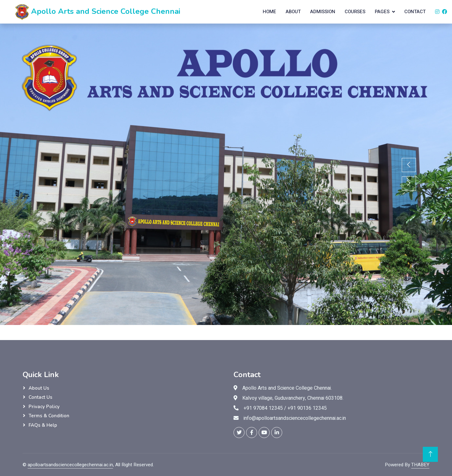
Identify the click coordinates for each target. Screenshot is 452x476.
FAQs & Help (43, 425)
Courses (355, 12)
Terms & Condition (49, 416)
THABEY (420, 465)
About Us (39, 388)
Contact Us (40, 397)
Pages (382, 12)
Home (269, 12)
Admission (323, 12)
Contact (415, 12)
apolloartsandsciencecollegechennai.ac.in (70, 465)
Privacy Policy (44, 407)
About (293, 12)
